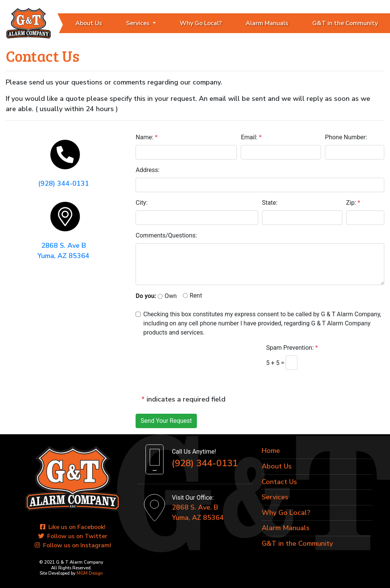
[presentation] (194, 359)
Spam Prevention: (292, 348)
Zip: (353, 203)
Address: (148, 170)
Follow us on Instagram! (73, 546)
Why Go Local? (201, 23)
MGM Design (90, 574)
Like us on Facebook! (73, 527)
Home (271, 451)
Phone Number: (346, 137)
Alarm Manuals (267, 23)
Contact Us (279, 482)
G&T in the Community (297, 543)
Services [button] (139, 23)
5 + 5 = (276, 363)
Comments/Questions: (166, 235)
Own (171, 296)
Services (275, 497)
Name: (146, 137)
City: (141, 203)
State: (270, 203)
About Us (89, 23)
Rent (196, 296)
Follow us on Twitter (73, 537)
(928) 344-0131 (64, 183)
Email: (251, 137)
